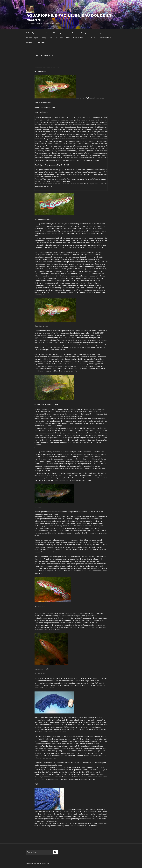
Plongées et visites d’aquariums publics (56, 38)
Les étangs (98, 33)
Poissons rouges (32, 38)
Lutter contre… (41, 43)
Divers (29, 43)
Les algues (86, 33)
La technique (32, 33)
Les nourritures (106, 38)
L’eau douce (73, 33)
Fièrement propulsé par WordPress (37, 863)
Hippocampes (59, 33)
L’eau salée (45, 33)
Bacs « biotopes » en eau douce (85, 38)
